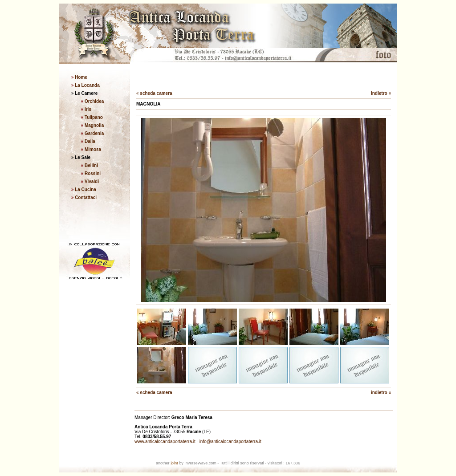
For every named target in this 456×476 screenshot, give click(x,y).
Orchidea (94, 101)
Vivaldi (92, 181)
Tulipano (94, 117)
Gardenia (94, 133)
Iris (88, 109)
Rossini (93, 173)
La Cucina (85, 189)
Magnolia (94, 125)
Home (80, 77)
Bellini (91, 165)
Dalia (90, 141)
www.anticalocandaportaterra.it (165, 441)
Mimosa (93, 149)
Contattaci (86, 197)
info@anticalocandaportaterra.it (230, 441)
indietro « (381, 93)
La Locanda (86, 85)
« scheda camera (154, 93)
